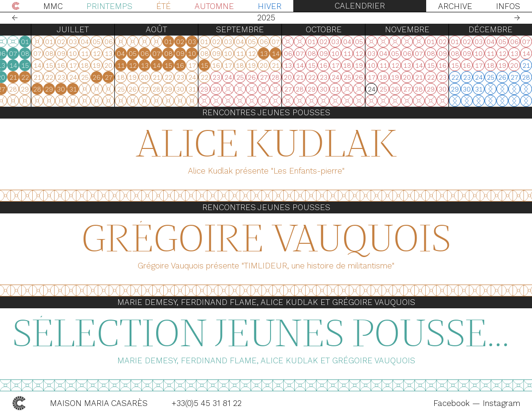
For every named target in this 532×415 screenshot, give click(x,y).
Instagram (501, 403)
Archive (455, 6)
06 (129, 54)
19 (117, 77)
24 (93, 89)
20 (129, 77)
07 (141, 54)
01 (153, 42)
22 (153, 77)
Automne (214, 6)
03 (93, 54)
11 (105, 65)
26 (117, 89)
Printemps (109, 6)
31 (57, 89)
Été (163, 6)
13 (129, 65)
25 (105, 89)
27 (10, 89)
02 (81, 54)
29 (33, 89)
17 (93, 77)
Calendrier (360, 6)
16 (81, 77)
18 (105, 77)
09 (82, 65)
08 (153, 54)
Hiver (270, 6)
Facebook (453, 403)
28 (22, 89)
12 (117, 65)
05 (117, 54)
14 (141, 65)
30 (45, 89)
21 (141, 77)
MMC (53, 6)
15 (153, 65)
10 (93, 65)
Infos (508, 6)
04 (105, 54)
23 (82, 89)
